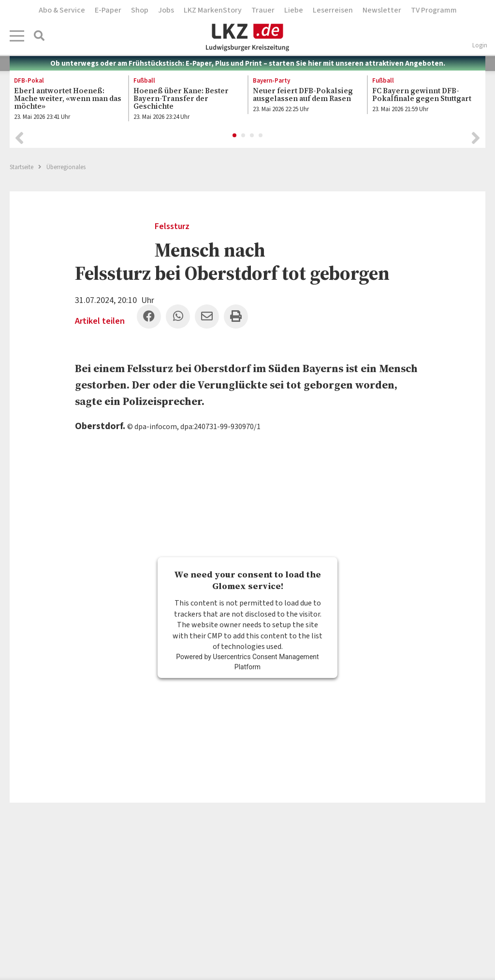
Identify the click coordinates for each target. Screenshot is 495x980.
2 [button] (244, 136)
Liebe (294, 10)
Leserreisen (333, 10)
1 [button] (235, 136)
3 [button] (252, 136)
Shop (140, 10)
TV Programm (434, 10)
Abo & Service (62, 10)
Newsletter (382, 10)
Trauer (263, 10)
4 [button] (261, 136)
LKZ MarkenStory (213, 10)
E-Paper (108, 10)
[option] (64, 101)
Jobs (166, 10)
